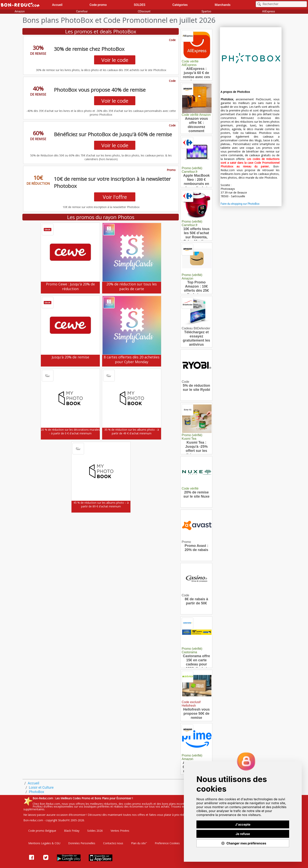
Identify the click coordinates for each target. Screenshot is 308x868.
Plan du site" (139, 843)
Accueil (57, 5)
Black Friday (72, 831)
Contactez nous (113, 843)
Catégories (180, 5)
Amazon (20, 11)
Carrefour (82, 11)
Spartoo (206, 11)
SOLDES (140, 5)
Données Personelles (82, 843)
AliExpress (269, 11)
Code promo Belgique (42, 831)
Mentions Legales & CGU (44, 843)
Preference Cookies (167, 843)
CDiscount (144, 11)
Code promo (98, 5)
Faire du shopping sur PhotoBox (240, 204)
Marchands (223, 5)
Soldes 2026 (95, 831)
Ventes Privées (120, 831)
